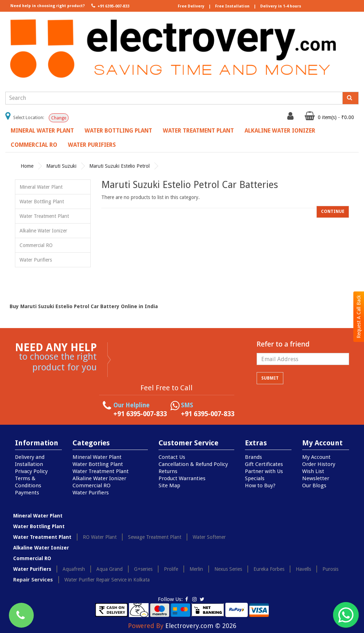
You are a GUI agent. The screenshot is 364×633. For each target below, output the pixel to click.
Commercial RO (34, 145)
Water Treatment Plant (198, 131)
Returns (168, 471)
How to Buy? (260, 486)
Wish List (313, 471)
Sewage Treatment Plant (155, 537)
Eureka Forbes (269, 569)
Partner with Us (264, 471)
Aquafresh (74, 569)
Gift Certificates (264, 464)
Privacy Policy (31, 471)
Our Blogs (314, 486)
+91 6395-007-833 (110, 6)
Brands (253, 457)
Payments (27, 493)
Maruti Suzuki (61, 166)
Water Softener (209, 537)
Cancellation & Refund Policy (193, 464)
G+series (143, 569)
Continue (333, 211)
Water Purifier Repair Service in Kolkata (107, 580)
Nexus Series (228, 569)
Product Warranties (182, 478)
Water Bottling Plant (118, 131)
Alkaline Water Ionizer (280, 131)
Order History (319, 464)
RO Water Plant (100, 537)
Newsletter (316, 478)
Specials (255, 478)
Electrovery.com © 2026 (201, 626)
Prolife (171, 569)
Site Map (169, 486)
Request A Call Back (359, 317)
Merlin (196, 569)
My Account (316, 457)
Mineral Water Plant (42, 131)
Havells (303, 569)
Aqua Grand (109, 569)
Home (27, 166)
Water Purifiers (92, 145)
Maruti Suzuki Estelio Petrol (119, 166)
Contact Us (172, 457)
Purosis (330, 569)
